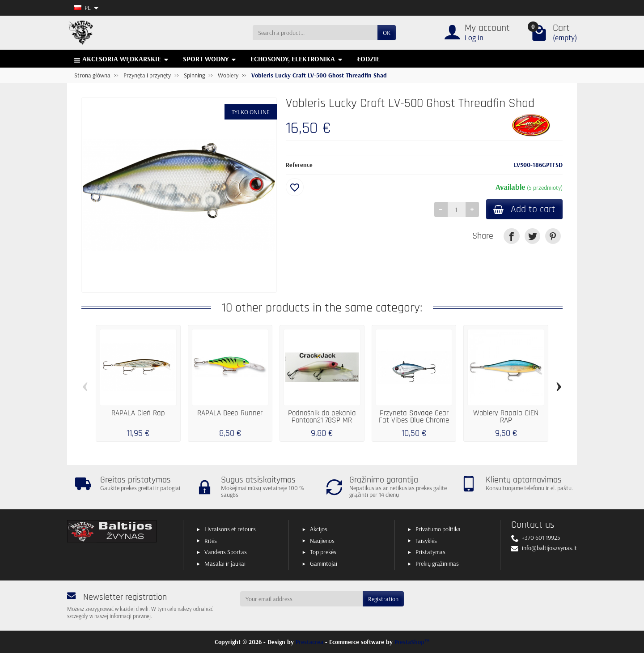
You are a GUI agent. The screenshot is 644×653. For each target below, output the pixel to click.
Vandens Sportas (226, 552)
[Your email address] (302, 599)
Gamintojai (324, 563)
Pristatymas (430, 552)
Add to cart (524, 209)
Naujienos (322, 541)
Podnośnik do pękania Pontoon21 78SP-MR (322, 417)
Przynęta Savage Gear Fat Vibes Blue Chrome (414, 417)
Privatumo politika (438, 529)
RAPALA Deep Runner (230, 413)
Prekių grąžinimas (437, 563)
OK (387, 33)
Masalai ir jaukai (225, 563)
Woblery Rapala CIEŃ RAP (506, 417)
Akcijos (319, 529)
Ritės (211, 541)
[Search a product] (315, 33)
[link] (511, 236)
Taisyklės (426, 541)
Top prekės (323, 552)
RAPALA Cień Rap (138, 413)
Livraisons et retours (230, 529)
